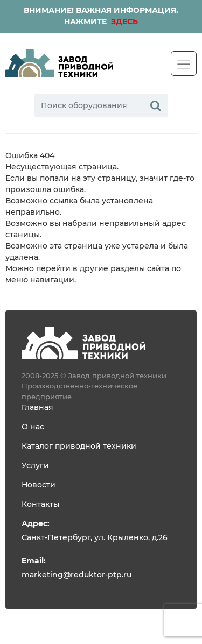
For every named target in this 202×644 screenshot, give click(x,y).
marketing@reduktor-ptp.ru (76, 575)
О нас (33, 427)
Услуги (35, 466)
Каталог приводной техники (79, 447)
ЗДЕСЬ (123, 22)
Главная (37, 408)
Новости (39, 485)
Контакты (40, 505)
